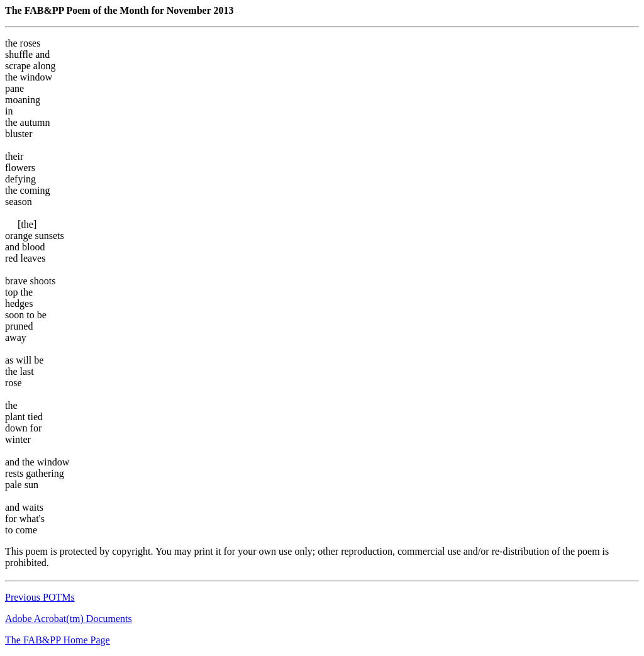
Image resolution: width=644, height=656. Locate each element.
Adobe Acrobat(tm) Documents (69, 619)
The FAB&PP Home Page (58, 640)
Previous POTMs (40, 597)
